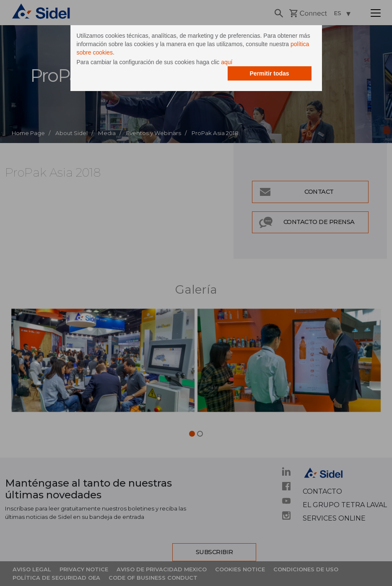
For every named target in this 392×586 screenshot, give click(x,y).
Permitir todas (269, 73)
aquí (227, 62)
